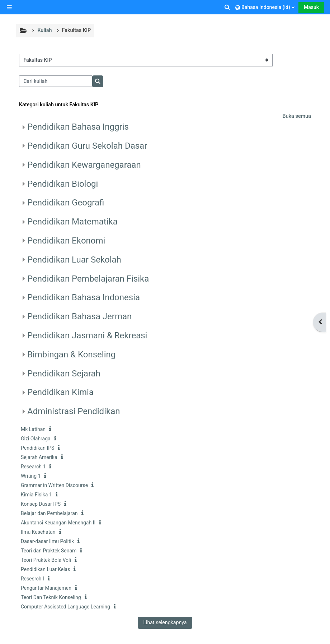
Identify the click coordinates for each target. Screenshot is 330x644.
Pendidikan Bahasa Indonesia (84, 297)
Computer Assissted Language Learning (65, 607)
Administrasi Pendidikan (74, 411)
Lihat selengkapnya (165, 622)
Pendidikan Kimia (60, 392)
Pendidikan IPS (37, 448)
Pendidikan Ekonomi (66, 241)
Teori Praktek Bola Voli (46, 560)
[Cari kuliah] (56, 81)
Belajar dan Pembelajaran (49, 513)
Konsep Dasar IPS (41, 504)
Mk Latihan (33, 429)
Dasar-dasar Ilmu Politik (47, 541)
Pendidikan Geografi (66, 203)
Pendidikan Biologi (63, 184)
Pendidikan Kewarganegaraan (84, 165)
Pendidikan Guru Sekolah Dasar (87, 146)
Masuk (311, 7)
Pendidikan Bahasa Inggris (78, 127)
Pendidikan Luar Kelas (45, 569)
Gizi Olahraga (36, 439)
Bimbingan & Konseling (71, 355)
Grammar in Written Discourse (54, 485)
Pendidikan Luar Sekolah (74, 260)
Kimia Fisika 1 (36, 495)
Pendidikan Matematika (72, 222)
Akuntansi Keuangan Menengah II (58, 523)
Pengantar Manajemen (46, 588)
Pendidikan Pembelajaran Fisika (88, 279)
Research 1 (33, 467)
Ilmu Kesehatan (38, 532)
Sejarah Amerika (39, 457)
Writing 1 (31, 476)
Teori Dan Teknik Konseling (51, 597)
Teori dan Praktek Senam (49, 551)
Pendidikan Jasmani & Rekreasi (87, 335)
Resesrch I (32, 579)
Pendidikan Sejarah (64, 374)
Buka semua (297, 116)
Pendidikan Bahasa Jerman (79, 316)
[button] (228, 7)
